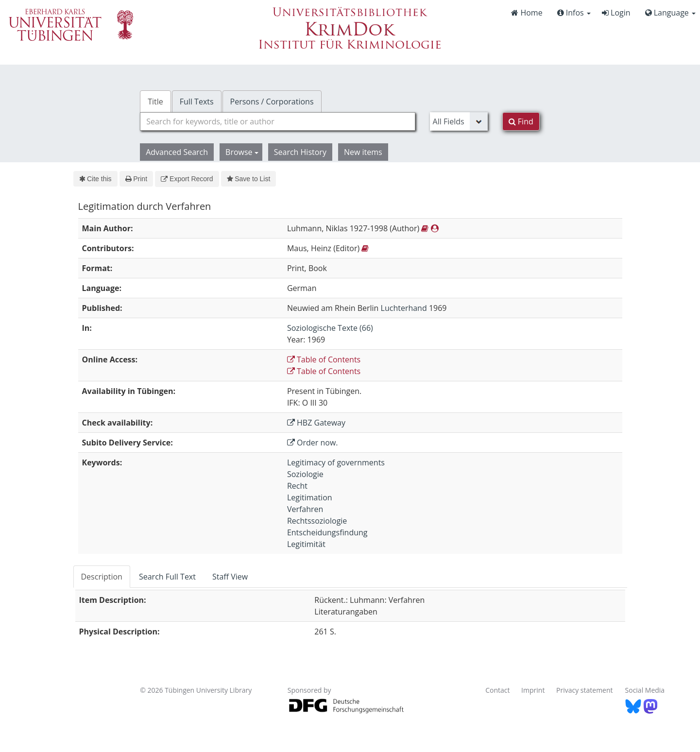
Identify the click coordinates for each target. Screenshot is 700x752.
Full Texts (197, 102)
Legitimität (306, 544)
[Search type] (459, 121)
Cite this (95, 179)
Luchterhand (404, 308)
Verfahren (305, 509)
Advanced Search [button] (177, 152)
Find (521, 121)
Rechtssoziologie (317, 521)
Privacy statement (585, 690)
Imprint (533, 690)
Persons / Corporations (272, 102)
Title (155, 102)
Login (616, 13)
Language (670, 13)
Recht (297, 486)
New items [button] (363, 152)
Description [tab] (102, 577)
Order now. (313, 443)
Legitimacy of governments (336, 462)
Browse (242, 152)
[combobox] (277, 121)
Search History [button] (300, 152)
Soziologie (305, 474)
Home (527, 13)
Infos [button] (574, 13)
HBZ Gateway (316, 423)
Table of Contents (324, 359)
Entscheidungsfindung (327, 532)
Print (136, 179)
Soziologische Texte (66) (330, 328)
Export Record (187, 179)
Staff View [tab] (230, 577)
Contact (497, 690)
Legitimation (310, 497)
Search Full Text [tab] (167, 577)
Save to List (249, 179)
